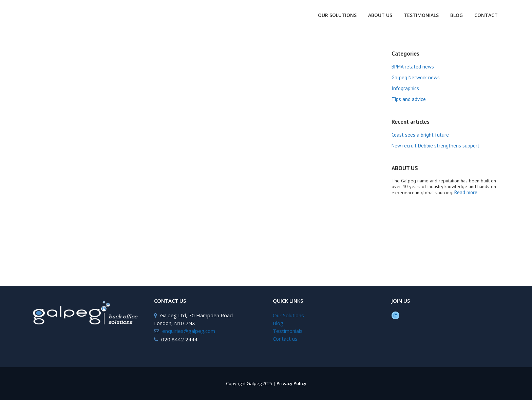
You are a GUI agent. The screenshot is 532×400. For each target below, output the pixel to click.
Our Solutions (288, 315)
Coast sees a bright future (420, 135)
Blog (278, 323)
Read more (466, 192)
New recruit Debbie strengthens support (435, 146)
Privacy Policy (291, 383)
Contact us (285, 339)
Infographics (405, 88)
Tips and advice (409, 99)
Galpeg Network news (416, 77)
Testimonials (288, 331)
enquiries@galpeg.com (189, 331)
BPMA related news (413, 67)
